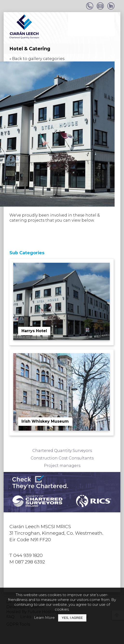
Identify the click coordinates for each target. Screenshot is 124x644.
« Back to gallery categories (37, 59)
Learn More (44, 618)
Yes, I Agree (72, 618)
